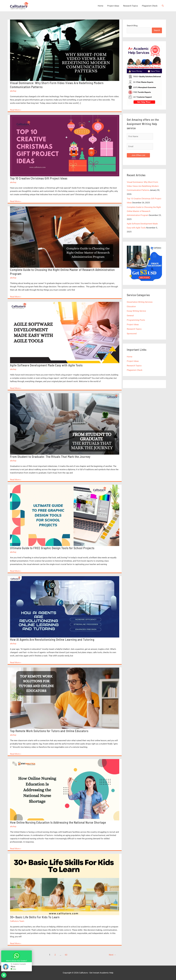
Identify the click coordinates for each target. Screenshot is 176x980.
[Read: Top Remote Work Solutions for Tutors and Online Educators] (65, 698)
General (130, 316)
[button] (163, 6)
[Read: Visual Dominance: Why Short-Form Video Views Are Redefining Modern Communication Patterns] (65, 50)
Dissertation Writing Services (140, 302)
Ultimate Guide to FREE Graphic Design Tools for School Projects (52, 548)
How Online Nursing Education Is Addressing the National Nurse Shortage (58, 822)
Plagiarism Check (150, 6)
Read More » (16, 110)
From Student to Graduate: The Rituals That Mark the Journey (50, 457)
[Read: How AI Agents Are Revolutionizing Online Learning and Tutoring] (65, 607)
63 (66, 955)
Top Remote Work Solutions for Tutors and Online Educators (49, 731)
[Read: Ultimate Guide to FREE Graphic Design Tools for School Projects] (65, 515)
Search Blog (132, 26)
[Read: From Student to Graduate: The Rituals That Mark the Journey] (65, 424)
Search (157, 30)
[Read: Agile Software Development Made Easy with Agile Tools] (65, 332)
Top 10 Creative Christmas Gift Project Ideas (39, 178)
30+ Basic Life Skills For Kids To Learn (35, 917)
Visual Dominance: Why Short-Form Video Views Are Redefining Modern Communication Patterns (143, 186)
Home (101, 6)
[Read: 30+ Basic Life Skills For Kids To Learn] (65, 884)
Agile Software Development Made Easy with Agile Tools (46, 365)
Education (131, 306)
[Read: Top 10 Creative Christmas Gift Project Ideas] (65, 145)
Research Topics (131, 6)
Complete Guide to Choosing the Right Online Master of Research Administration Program (144, 211)
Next (112, 955)
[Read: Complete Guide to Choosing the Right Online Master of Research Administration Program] (65, 237)
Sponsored (132, 334)
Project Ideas (113, 6)
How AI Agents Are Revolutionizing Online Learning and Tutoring (52, 639)
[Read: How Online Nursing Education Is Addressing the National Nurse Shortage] (65, 790)
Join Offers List (138, 155)
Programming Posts (136, 320)
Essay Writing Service (136, 311)
